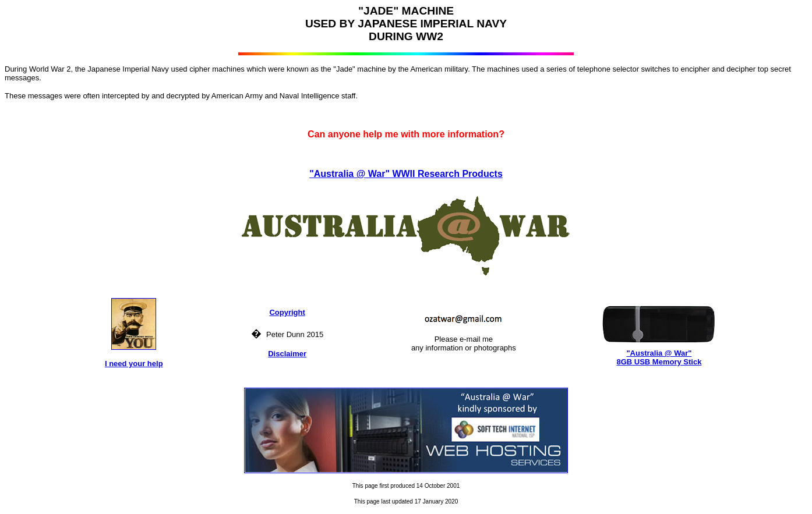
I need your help (134, 364)
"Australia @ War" (659, 353)
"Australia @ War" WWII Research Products (406, 174)
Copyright (287, 312)
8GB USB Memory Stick (659, 362)
